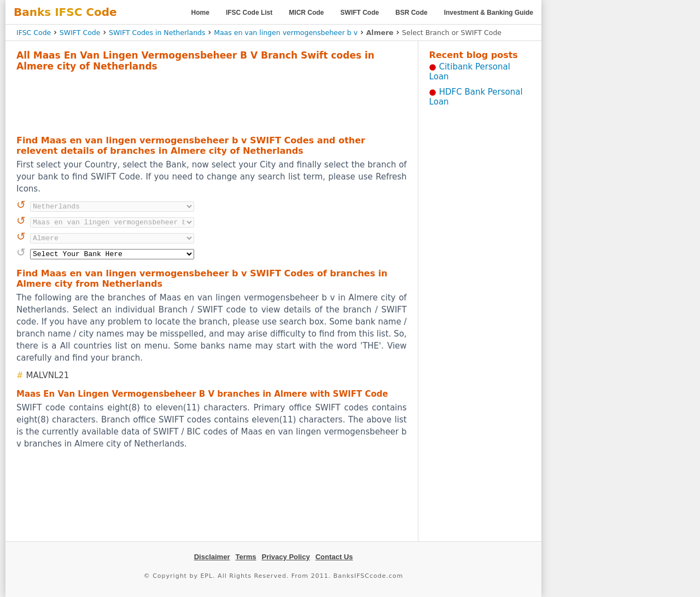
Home (200, 13)
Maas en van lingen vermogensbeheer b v (286, 33)
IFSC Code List (249, 13)
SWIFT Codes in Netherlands (157, 33)
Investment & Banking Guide (489, 13)
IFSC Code (34, 33)
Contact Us (334, 557)
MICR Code (306, 13)
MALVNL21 (48, 375)
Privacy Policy (286, 557)
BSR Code (412, 13)
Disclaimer (212, 557)
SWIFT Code (360, 13)
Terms (246, 557)
